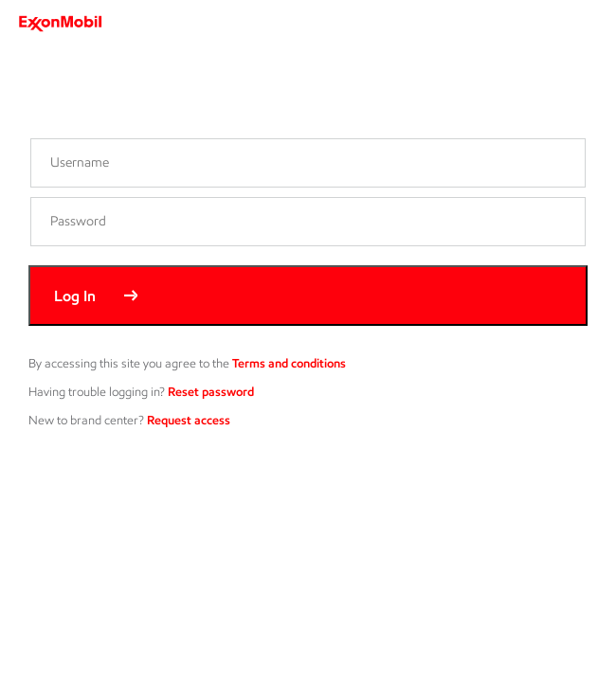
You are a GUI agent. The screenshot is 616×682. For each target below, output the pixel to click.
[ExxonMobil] (66, 24)
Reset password (211, 392)
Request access (189, 420)
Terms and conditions (289, 363)
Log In (75, 296)
